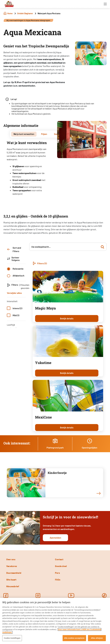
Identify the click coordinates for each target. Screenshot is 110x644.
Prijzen (44, 134)
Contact (59, 559)
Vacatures (12, 566)
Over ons (11, 559)
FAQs (58, 580)
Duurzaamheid (14, 573)
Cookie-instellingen (12, 638)
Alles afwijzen (97, 638)
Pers (57, 573)
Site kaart (11, 580)
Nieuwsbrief (13, 586)
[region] (55, 621)
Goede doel (61, 566)
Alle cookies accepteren (74, 638)
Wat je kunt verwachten (24, 134)
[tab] (24, 134)
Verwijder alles (14, 293)
